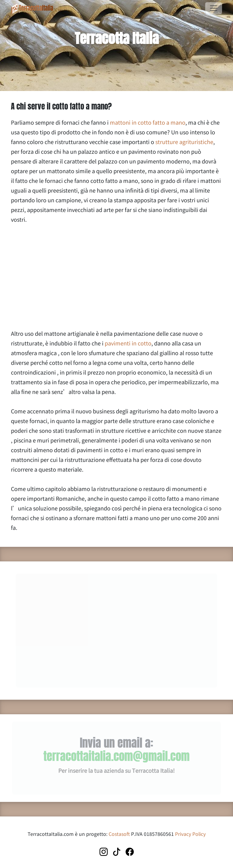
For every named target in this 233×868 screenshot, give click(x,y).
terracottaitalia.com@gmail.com (116, 756)
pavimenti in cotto (128, 343)
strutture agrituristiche (184, 142)
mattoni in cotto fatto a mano (148, 122)
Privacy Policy (190, 834)
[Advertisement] (116, 276)
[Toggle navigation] (214, 8)
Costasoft (119, 834)
